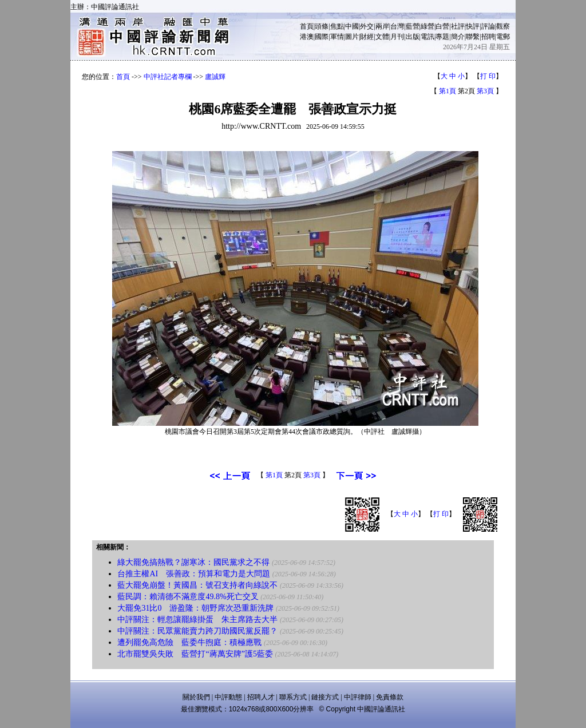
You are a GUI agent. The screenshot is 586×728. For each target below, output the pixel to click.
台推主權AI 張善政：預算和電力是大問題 (194, 574)
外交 (367, 26)
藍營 (413, 26)
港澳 (307, 37)
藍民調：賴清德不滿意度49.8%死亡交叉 (188, 597)
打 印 (488, 76)
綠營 (427, 26)
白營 (442, 26)
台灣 (397, 26)
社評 (458, 26)
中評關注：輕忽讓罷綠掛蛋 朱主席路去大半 (197, 620)
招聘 (488, 37)
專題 (442, 37)
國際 (322, 37)
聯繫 (473, 37)
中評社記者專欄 (168, 77)
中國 (352, 26)
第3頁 (485, 91)
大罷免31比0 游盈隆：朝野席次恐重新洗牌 (195, 608)
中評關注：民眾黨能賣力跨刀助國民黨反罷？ (197, 631)
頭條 (322, 26)
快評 (473, 26)
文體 (382, 37)
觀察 (503, 26)
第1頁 (448, 91)
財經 (367, 37)
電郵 (503, 37)
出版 (413, 37)
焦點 (337, 26)
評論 (488, 26)
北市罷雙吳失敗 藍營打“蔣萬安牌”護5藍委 (195, 654)
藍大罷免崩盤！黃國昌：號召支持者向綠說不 (197, 585)
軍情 (337, 37)
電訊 (427, 37)
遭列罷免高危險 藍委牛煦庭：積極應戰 (189, 642)
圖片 (352, 37)
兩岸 (382, 26)
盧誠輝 (215, 77)
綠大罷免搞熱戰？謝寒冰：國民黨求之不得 (193, 562)
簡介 (458, 37)
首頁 (307, 26)
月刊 (397, 37)
